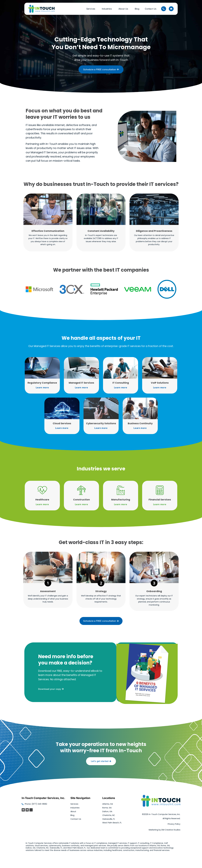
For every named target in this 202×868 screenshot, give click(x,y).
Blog (137, 9)
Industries (107, 9)
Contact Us (151, 9)
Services (91, 9)
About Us (124, 9)
